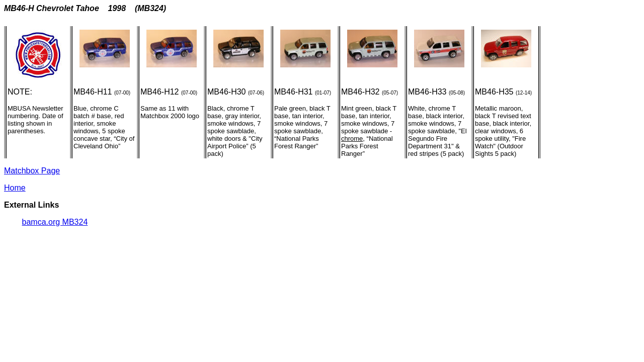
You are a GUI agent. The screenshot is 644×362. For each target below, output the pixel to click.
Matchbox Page (32, 171)
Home (15, 188)
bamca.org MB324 (55, 222)
